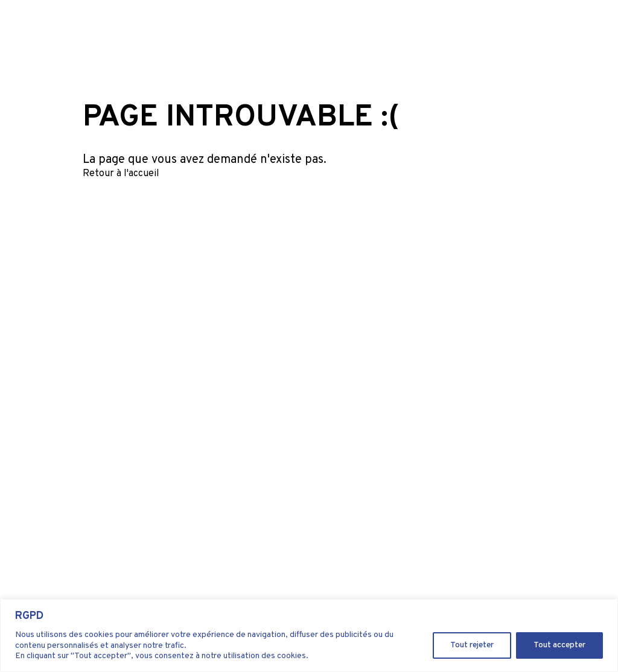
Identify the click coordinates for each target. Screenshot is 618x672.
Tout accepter (559, 645)
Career (472, 32)
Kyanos (329, 32)
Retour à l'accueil (121, 174)
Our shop (567, 32)
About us (429, 32)
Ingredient (377, 32)
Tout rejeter (472, 645)
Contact (514, 32)
